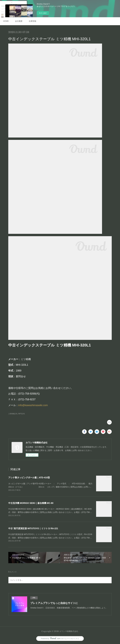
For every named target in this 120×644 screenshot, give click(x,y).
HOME (6, 21)
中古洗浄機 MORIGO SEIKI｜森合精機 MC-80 (31, 503)
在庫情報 (32, 21)
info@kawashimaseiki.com (33, 405)
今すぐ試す (43, 13)
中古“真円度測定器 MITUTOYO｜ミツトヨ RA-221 (33, 528)
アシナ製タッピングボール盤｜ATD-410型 (29, 478)
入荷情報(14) (13, 414)
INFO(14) (22, 414)
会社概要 (19, 21)
